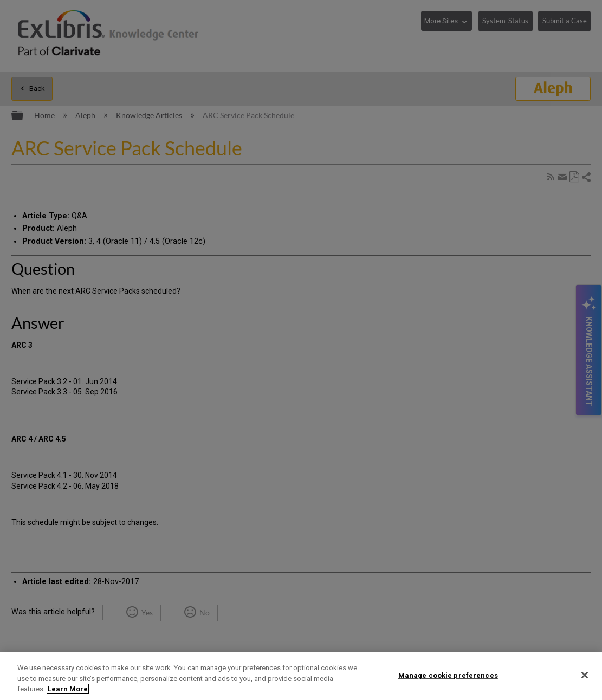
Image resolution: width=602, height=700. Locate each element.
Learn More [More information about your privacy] (68, 689)
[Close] (585, 675)
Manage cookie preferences (448, 675)
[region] (301, 676)
